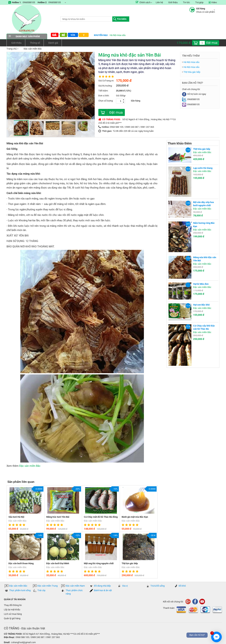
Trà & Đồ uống (157, 586)
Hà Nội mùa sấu (118, 35)
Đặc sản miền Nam (75, 586)
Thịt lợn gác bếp (130, 563)
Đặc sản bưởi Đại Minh (58, 563)
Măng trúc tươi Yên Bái (58, 517)
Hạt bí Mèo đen (201, 284)
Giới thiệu (173, 2)
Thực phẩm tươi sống (20, 590)
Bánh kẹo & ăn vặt (103, 590)
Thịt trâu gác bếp (192, 72)
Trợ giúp (199, 2)
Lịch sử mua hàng (13, 614)
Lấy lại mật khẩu (12, 610)
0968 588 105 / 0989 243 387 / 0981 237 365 (132, 127)
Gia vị (125, 586)
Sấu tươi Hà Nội (16, 517)
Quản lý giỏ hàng (12, 618)
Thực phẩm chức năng (74, 592)
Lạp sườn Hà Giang (203, 168)
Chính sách (143, 2)
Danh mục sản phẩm (27, 36)
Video (213, 2)
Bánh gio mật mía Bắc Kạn (135, 517)
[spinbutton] (202, 43)
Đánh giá (53, 43)
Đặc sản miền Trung (47, 586)
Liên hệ (159, 2)
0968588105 (29, 2)
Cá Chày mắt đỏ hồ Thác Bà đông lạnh (101, 517)
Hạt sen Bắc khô (201, 305)
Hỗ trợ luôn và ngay (194, 94)
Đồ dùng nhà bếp (102, 586)
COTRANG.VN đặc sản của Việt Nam (27, 19)
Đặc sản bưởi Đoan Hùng (21, 563)
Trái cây (41, 590)
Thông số (34, 43)
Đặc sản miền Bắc (31, 49)
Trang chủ (12, 49)
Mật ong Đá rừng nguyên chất (99, 563)
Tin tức (186, 2)
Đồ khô (182, 586)
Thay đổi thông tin (13, 605)
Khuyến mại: (101, 35)
